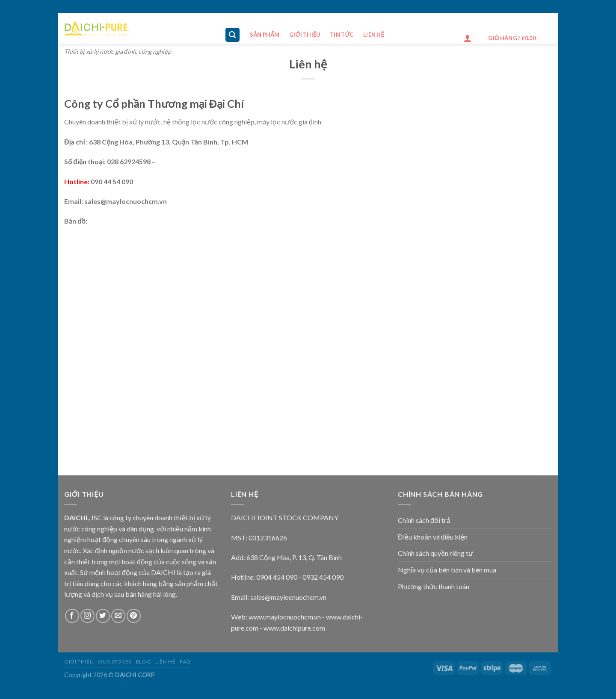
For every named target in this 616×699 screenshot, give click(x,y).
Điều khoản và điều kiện (433, 537)
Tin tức (342, 35)
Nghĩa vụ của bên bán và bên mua (447, 570)
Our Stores (115, 662)
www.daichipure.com (294, 628)
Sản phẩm (265, 35)
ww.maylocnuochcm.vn (287, 617)
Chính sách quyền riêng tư (435, 553)
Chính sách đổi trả (424, 520)
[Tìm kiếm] (233, 35)
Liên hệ (374, 35)
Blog (143, 662)
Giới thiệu (305, 35)
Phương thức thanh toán (434, 586)
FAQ (185, 662)
